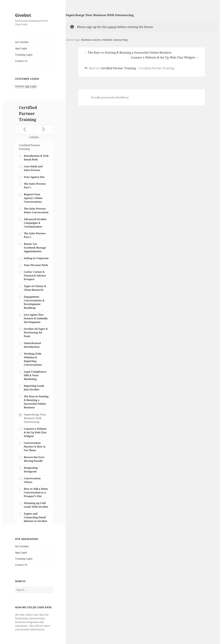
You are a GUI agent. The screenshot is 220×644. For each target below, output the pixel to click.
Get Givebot (22, 42)
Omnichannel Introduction (32, 345)
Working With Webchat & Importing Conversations (33, 359)
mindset (107, 40)
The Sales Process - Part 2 (35, 235)
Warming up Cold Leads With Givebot (36, 505)
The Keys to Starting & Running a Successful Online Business (36, 402)
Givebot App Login (26, 86)
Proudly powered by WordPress (110, 97)
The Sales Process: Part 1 (35, 186)
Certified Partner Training (28, 113)
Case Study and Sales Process (33, 168)
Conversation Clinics (32, 480)
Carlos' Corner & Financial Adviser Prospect (35, 276)
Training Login (24, 55)
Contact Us (21, 61)
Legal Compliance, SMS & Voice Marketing (35, 375)
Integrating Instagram (31, 470)
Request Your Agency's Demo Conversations (33, 198)
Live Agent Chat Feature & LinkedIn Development (36, 318)
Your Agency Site (34, 177)
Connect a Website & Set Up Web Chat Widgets (35, 432)
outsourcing (120, 40)
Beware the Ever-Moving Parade (34, 459)
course (112, 27)
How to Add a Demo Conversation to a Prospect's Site (36, 492)
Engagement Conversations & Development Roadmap (34, 302)
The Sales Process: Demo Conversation (36, 210)
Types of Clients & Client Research (35, 288)
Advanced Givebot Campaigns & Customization (35, 223)
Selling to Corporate (36, 258)
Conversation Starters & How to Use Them (35, 447)
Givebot (23, 15)
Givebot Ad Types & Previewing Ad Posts (36, 333)
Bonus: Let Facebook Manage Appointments (35, 248)
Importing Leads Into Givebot (34, 388)
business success (91, 40)
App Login (21, 48)
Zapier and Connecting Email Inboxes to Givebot (35, 517)
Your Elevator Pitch (36, 265)
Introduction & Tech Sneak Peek (36, 158)
